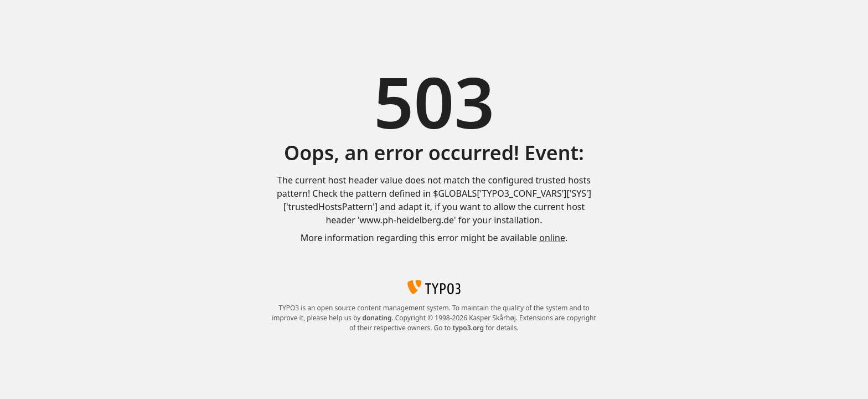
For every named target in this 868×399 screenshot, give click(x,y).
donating (377, 318)
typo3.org (468, 328)
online (552, 238)
